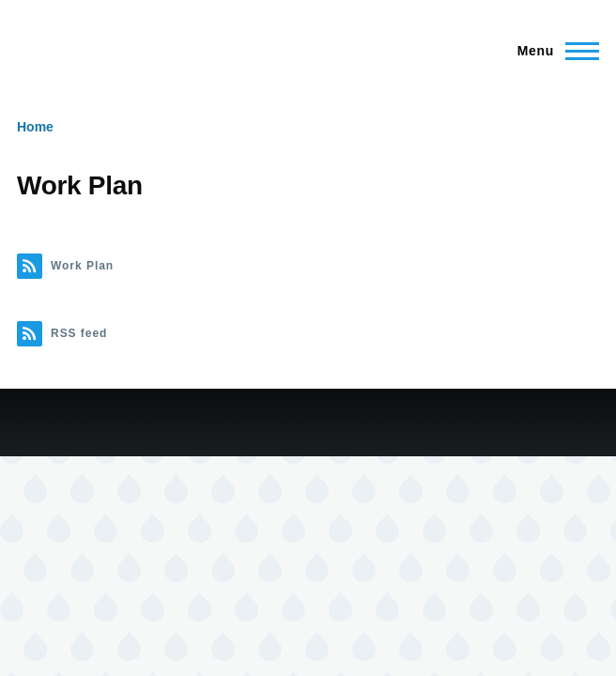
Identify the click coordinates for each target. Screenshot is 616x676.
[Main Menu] (553, 51)
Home (35, 127)
